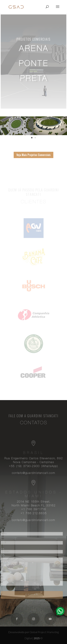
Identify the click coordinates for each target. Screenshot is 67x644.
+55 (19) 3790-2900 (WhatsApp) (33, 467)
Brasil (34, 454)
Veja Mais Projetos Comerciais (33, 155)
